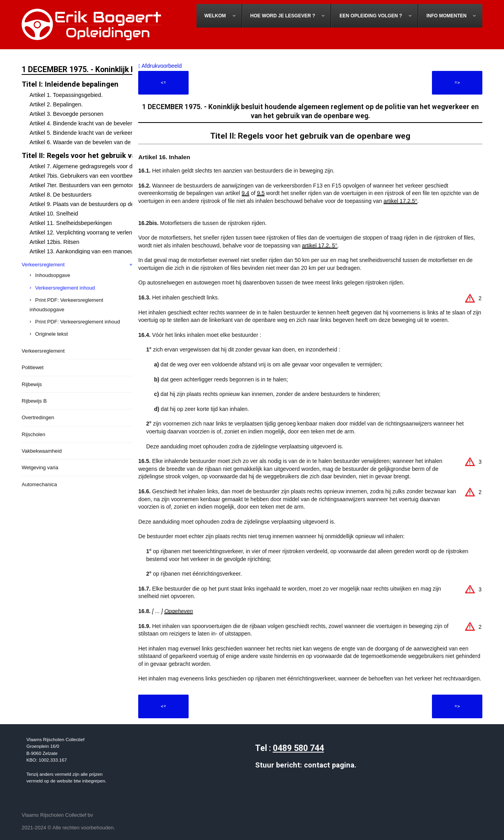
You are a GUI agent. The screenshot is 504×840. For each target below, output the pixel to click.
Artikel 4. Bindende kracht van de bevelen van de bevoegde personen (116, 123)
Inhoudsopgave (53, 275)
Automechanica (39, 484)
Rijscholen (33, 434)
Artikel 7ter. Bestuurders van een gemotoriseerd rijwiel (97, 185)
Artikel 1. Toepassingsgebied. (66, 95)
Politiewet (33, 367)
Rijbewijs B (34, 401)
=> (457, 83)
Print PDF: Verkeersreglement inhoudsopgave (66, 305)
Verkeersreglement (43, 265)
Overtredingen (38, 417)
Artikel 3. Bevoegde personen (67, 114)
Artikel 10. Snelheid (54, 214)
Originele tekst (51, 334)
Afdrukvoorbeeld (160, 66)
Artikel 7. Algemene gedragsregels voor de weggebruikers (102, 166)
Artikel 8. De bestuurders (60, 195)
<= (163, 83)
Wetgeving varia (40, 467)
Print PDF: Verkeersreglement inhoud (77, 322)
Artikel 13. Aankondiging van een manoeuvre (85, 251)
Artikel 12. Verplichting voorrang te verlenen (84, 232)
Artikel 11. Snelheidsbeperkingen (71, 223)
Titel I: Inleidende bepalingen (70, 84)
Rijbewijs (32, 384)
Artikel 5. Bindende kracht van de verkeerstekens (91, 133)
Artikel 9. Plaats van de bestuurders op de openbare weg (100, 204)
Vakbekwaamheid (42, 451)
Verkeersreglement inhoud (65, 288)
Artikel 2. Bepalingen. (56, 104)
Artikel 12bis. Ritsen (54, 242)
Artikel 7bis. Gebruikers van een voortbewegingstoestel (98, 176)
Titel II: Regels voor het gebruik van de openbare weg (110, 155)
